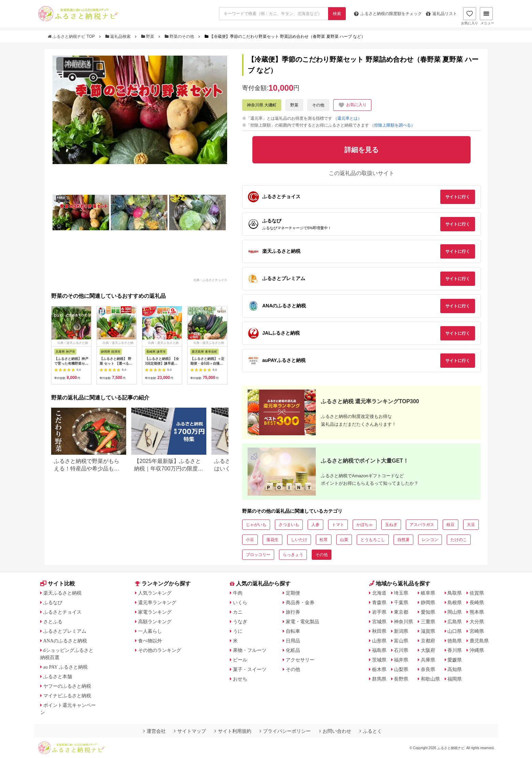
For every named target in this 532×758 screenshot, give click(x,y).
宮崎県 (477, 631)
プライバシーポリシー (285, 731)
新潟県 (401, 631)
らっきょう (293, 555)
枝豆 (450, 525)
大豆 (471, 525)
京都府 (428, 641)
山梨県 (401, 669)
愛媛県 (455, 660)
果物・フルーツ (250, 650)
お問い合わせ (335, 731)
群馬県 (379, 679)
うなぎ (240, 622)
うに (238, 631)
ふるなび (53, 602)
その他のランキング (160, 650)
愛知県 (428, 612)
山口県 (455, 631)
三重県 (428, 622)
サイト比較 (58, 584)
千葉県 (401, 602)
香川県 (455, 650)
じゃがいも (256, 525)
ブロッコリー (258, 555)
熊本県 (477, 612)
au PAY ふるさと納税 (66, 667)
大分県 (477, 622)
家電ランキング (155, 612)
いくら (240, 602)
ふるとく (371, 731)
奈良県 (428, 669)
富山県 (401, 641)
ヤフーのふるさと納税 (67, 686)
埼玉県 (401, 593)
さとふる (53, 622)
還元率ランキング (157, 602)
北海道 (379, 593)
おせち (240, 679)
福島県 (379, 650)
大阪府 (428, 650)
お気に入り (470, 16)
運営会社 (154, 731)
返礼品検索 (119, 37)
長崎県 (477, 602)
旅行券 (293, 612)
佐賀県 (477, 593)
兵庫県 (428, 660)
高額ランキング (155, 622)
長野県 (401, 679)
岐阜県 (428, 593)
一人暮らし (150, 631)
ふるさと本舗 (58, 676)
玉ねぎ (391, 525)
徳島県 (455, 641)
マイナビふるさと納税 (67, 696)
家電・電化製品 (302, 622)
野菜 (148, 37)
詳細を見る (78, 64)
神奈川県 (403, 622)
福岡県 (455, 679)
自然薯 (403, 540)
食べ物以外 (150, 641)
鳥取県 (455, 593)
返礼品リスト (441, 14)
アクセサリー (300, 660)
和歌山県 (430, 679)
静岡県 (428, 602)
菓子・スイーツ (250, 669)
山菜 (344, 540)
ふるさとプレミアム (65, 631)
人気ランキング (155, 593)
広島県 (455, 622)
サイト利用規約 (233, 731)
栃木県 (379, 669)
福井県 (401, 660)
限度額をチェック (388, 14)
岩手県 (379, 612)
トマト (338, 525)
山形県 (379, 641)
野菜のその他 (180, 37)
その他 (318, 105)
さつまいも (289, 525)
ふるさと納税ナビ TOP (72, 37)
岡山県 (455, 612)
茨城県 (379, 660)
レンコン (430, 540)
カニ (238, 612)
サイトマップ (190, 731)
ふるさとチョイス (62, 612)
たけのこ (459, 540)
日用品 (293, 641)
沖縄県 (477, 650)
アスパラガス (422, 525)
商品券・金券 (300, 602)
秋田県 (379, 631)
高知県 (455, 669)
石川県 (401, 650)
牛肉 (238, 593)
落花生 (272, 540)
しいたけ (299, 540)
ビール (240, 660)
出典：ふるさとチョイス (210, 280)
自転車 (293, 631)
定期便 (293, 593)
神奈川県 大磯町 (262, 105)
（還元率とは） (348, 118)
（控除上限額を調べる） (393, 125)
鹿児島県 (479, 641)
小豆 (250, 540)
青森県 (379, 602)
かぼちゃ (365, 525)
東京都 (401, 612)
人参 (315, 525)
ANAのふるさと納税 (65, 641)
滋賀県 (428, 631)
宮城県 (379, 622)
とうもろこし (373, 540)
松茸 (324, 540)
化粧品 (293, 650)
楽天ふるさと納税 (62, 593)
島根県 (455, 602)
